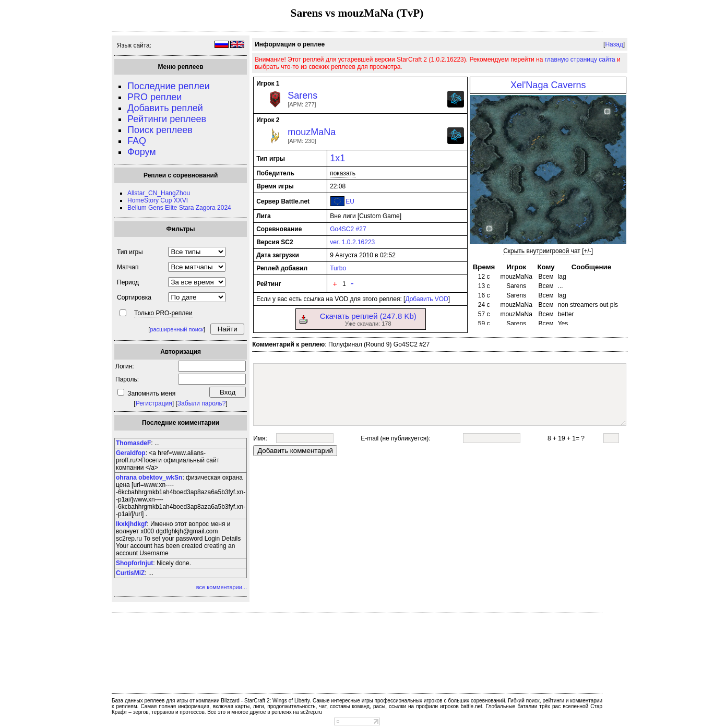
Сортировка (134, 297)
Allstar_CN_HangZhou (159, 193)
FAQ (137, 141)
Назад (614, 44)
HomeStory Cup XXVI (158, 200)
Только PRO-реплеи (163, 313)
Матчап (128, 267)
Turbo (338, 268)
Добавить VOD (426, 299)
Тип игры (130, 252)
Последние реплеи (169, 86)
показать (343, 173)
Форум (142, 152)
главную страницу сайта (580, 59)
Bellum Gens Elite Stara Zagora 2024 (179, 208)
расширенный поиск (177, 329)
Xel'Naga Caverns (548, 85)
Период (128, 282)
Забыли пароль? (202, 403)
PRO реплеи (154, 97)
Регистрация (154, 403)
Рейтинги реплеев (167, 119)
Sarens (302, 96)
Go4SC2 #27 (348, 229)
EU (350, 201)
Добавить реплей (165, 108)
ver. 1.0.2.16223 (352, 242)
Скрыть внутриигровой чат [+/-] (548, 251)
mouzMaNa (312, 132)
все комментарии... (222, 587)
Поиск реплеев (160, 130)
